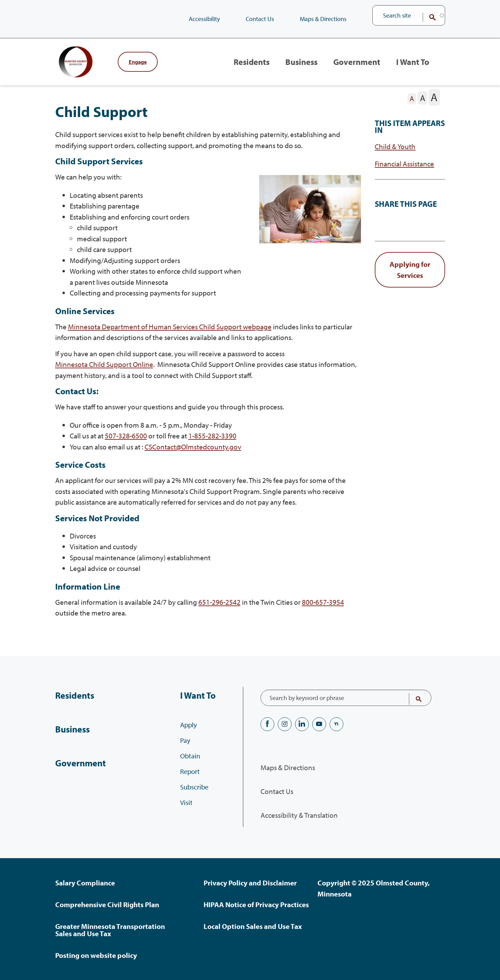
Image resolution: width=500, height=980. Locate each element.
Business (298, 66)
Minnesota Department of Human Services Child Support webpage (170, 334)
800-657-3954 (323, 610)
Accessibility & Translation (299, 815)
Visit (186, 807)
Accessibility (204, 19)
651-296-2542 (219, 610)
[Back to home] (83, 66)
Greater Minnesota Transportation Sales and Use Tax (110, 930)
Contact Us (260, 19)
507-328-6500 (126, 444)
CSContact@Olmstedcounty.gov (193, 455)
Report (190, 776)
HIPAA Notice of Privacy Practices (256, 904)
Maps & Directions (323, 19)
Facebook (267, 724)
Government (355, 66)
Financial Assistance (404, 172)
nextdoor (336, 724)
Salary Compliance (85, 883)
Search (428, 17)
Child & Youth (395, 155)
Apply (188, 729)
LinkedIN (302, 724)
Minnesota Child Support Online (104, 372)
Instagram (285, 724)
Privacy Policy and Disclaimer (250, 883)
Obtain (190, 760)
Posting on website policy (96, 955)
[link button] (410, 278)
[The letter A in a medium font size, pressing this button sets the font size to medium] (422, 106)
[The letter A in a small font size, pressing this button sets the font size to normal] (412, 107)
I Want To (412, 66)
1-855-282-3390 (212, 444)
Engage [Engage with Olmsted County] (138, 66)
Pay (185, 745)
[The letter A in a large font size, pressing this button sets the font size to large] (434, 105)
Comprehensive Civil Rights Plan (107, 904)
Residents (246, 66)
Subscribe (194, 791)
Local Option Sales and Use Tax (253, 926)
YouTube (319, 724)
